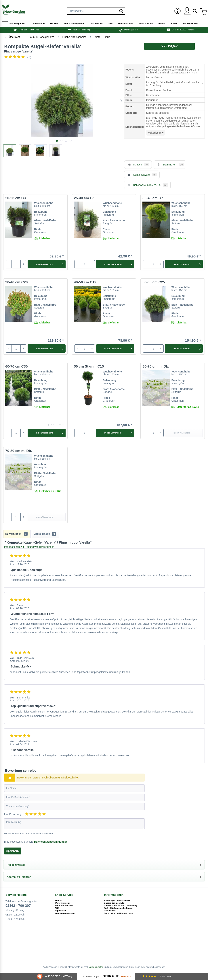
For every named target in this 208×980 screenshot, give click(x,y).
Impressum (60, 911)
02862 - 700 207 (18, 906)
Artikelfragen (45, 534)
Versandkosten (96, 967)
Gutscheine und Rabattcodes (118, 913)
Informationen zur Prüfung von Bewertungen (29, 547)
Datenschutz (110, 911)
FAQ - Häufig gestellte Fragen (119, 908)
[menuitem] (178, 11)
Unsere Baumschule (114, 903)
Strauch (138, 165)
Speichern (13, 851)
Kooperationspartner (65, 913)
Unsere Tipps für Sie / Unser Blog (121, 905)
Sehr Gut (111, 976)
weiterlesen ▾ (155, 133)
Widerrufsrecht (62, 903)
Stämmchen (170, 165)
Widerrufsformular (64, 905)
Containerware (142, 175)
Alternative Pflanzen (19, 877)
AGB (57, 908)
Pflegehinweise (16, 865)
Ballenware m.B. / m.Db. (147, 185)
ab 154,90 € (170, 46)
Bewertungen (16, 534)
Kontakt (59, 900)
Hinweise (126, 976)
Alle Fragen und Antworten (117, 900)
